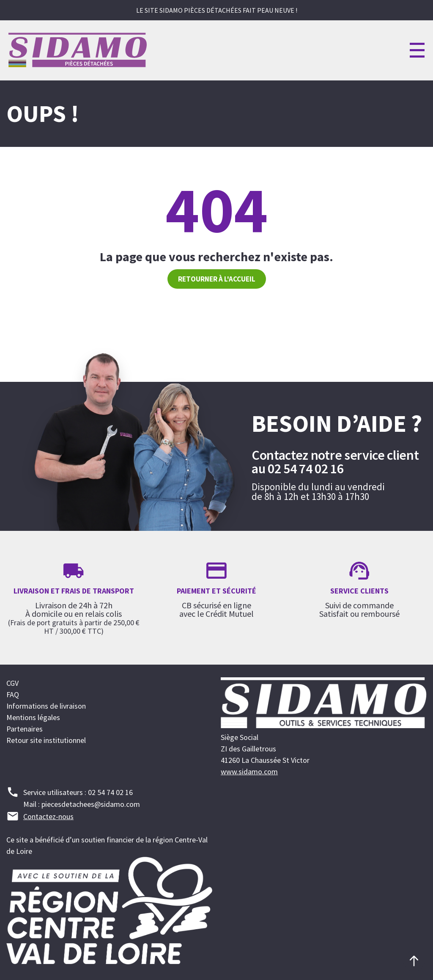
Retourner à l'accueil (217, 279)
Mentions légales (33, 717)
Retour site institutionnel (46, 740)
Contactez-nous (48, 816)
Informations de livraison (46, 706)
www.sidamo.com (249, 772)
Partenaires (25, 729)
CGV (12, 683)
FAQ (13, 694)
